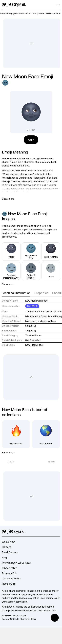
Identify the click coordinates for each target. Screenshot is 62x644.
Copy (31, 140)
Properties (41, 293)
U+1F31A (32, 306)
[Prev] (8, 462)
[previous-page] (31, 13)
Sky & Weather (33, 340)
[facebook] (58, 532)
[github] (52, 532)
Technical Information (16, 293)
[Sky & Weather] (16, 434)
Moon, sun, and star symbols (40, 321)
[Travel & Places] (46, 434)
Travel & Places (33, 335)
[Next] (54, 462)
